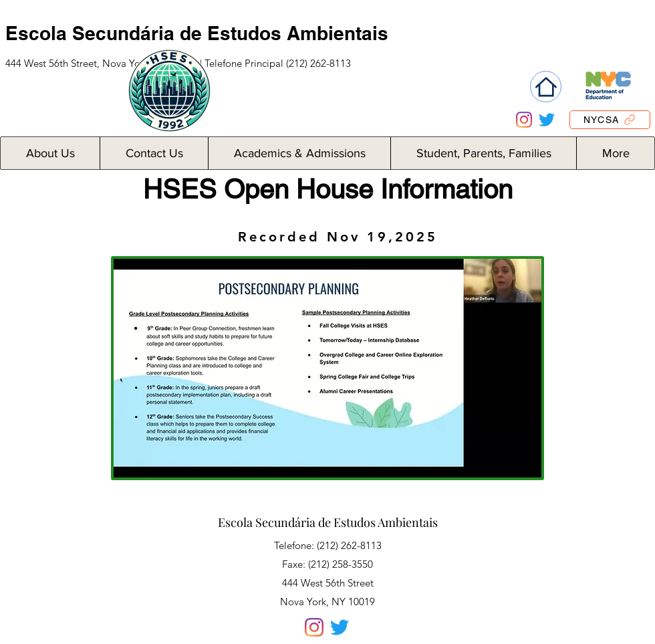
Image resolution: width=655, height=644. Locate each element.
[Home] (546, 87)
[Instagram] (524, 120)
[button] (50, 153)
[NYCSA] (610, 120)
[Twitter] (547, 120)
